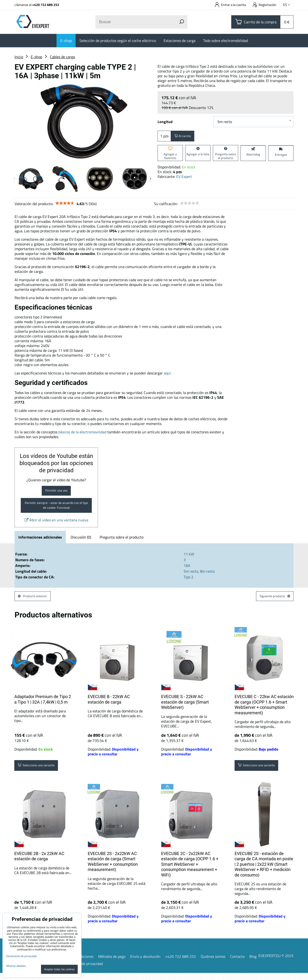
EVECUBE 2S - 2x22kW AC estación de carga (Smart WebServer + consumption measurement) (113, 869)
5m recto (191, 576)
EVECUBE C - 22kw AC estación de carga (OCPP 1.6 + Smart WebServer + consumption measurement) (264, 712)
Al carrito (185, 137)
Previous (15, 179)
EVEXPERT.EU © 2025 (276, 963)
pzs (164, 137)
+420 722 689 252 (46, 5)
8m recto (207, 576)
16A (187, 570)
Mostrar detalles (16, 966)
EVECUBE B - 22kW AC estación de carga (109, 706)
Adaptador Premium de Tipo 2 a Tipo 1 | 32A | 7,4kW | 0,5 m (43, 706)
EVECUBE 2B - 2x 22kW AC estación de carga (39, 863)
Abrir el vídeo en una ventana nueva (56, 525)
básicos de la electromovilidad (82, 432)
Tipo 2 (188, 582)
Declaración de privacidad (82, 970)
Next (150, 179)
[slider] (65, 203)
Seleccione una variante (41, 773)
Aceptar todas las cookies (59, 969)
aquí (167, 373)
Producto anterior (36, 602)
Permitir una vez (56, 492)
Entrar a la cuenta (230, 5)
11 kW (189, 559)
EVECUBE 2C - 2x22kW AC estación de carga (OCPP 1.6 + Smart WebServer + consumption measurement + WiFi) (190, 871)
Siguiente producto (271, 602)
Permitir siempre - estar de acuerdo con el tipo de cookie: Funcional (56, 509)
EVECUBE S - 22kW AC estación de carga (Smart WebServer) (185, 709)
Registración (264, 5)
